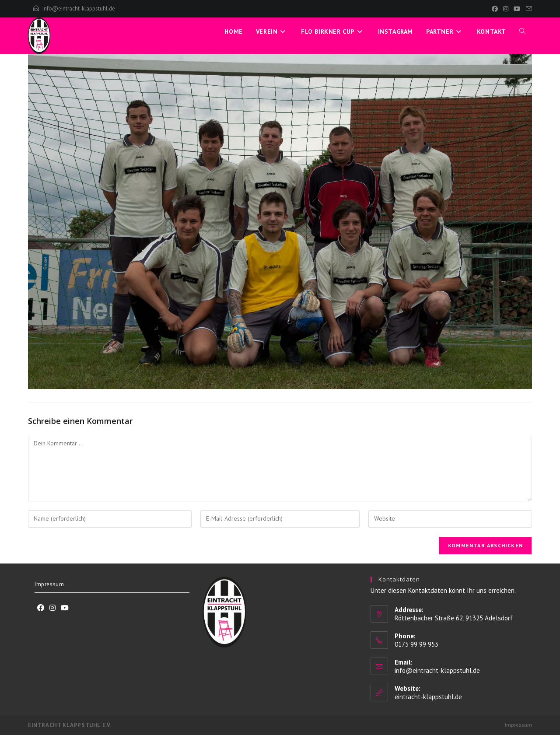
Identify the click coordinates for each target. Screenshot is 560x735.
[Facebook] (495, 9)
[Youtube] (65, 608)
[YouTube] (517, 9)
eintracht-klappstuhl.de (428, 697)
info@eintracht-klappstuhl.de (79, 9)
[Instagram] (506, 9)
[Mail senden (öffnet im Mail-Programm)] (528, 9)
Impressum (49, 584)
